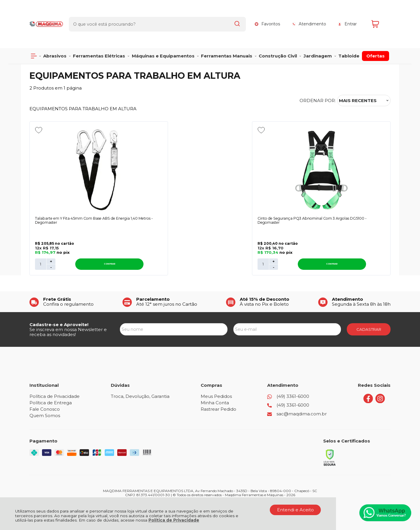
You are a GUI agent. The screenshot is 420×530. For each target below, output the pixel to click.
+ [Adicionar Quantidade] (51, 243)
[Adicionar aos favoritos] (39, 110)
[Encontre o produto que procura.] (237, 14)
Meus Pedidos (216, 378)
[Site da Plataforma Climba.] (210, 489)
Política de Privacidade (174, 520)
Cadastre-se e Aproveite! (59, 306)
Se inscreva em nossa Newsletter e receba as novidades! (68, 314)
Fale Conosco (45, 391)
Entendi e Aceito (295, 510)
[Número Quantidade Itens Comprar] (41, 246)
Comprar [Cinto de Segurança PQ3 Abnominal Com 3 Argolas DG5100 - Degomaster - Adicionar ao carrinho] (175, 246)
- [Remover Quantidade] (51, 249)
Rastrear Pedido (218, 391)
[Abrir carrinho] (379, 14)
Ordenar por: (318, 80)
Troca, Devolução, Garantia (140, 378)
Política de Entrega (51, 384)
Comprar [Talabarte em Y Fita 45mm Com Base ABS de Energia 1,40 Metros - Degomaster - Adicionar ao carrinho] (83, 246)
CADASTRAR (369, 311)
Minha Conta (215, 384)
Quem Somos (45, 397)
